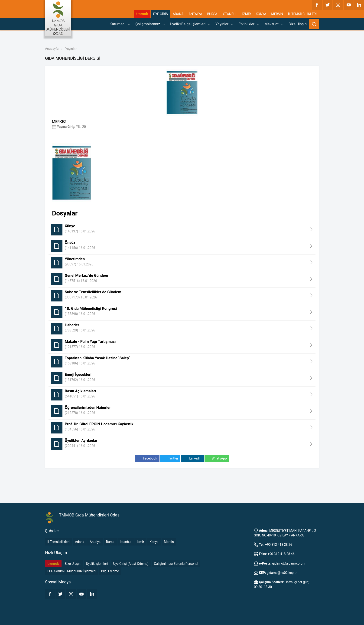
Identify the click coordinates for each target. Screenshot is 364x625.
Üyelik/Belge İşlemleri (190, 24)
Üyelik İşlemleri (97, 564)
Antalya (95, 542)
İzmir (140, 542)
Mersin (169, 542)
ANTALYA (195, 14)
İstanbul (126, 542)
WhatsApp (217, 458)
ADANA (178, 14)
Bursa (110, 542)
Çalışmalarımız (150, 24)
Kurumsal (120, 24)
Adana (80, 542)
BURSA (212, 14)
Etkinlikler (249, 24)
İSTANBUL (230, 14)
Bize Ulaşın (298, 24)
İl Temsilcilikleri (58, 542)
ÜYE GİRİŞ (161, 14)
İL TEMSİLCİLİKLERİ (302, 14)
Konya (154, 542)
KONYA (261, 14)
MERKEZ (59, 122)
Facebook (147, 458)
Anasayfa (52, 49)
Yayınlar (224, 24)
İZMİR (247, 14)
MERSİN (277, 14)
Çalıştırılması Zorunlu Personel (176, 564)
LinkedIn (193, 458)
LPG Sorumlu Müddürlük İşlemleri (71, 571)
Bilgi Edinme (110, 571)
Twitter (170, 458)
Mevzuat (274, 24)
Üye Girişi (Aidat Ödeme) (131, 564)
